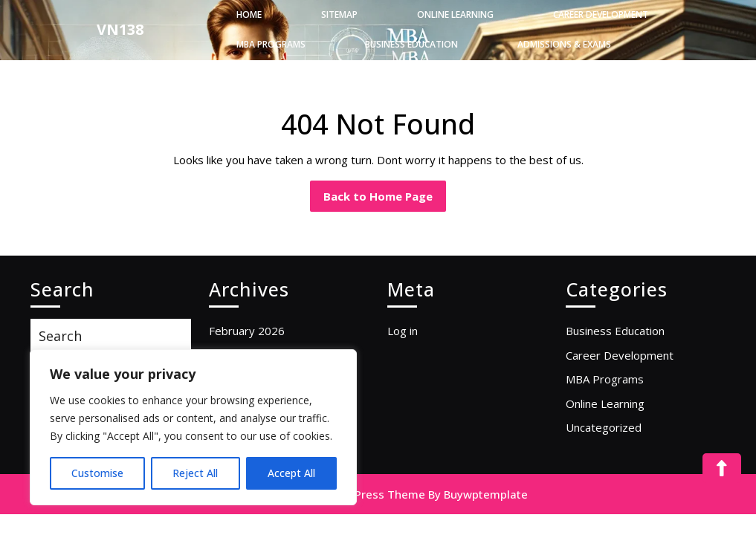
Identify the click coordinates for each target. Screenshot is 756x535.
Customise (97, 473)
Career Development (601, 14)
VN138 (120, 29)
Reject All (195, 473)
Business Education (411, 44)
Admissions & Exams (564, 44)
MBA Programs (271, 44)
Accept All (291, 473)
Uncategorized (604, 427)
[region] (193, 427)
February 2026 (247, 331)
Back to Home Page (385, 192)
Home (249, 14)
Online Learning (455, 14)
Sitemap (339, 14)
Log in (403, 331)
